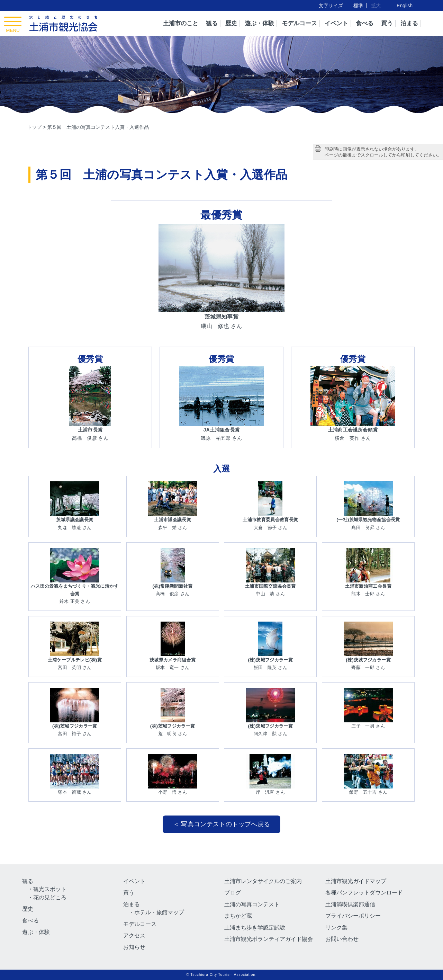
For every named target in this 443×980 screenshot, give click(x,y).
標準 (358, 6)
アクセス (134, 936)
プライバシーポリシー (353, 916)
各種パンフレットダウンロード (364, 893)
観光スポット (50, 889)
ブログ (233, 893)
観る (212, 23)
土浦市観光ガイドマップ (356, 881)
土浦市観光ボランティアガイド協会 (269, 939)
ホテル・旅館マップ (159, 912)
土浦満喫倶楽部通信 (350, 904)
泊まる (409, 23)
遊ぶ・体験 (259, 23)
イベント (336, 23)
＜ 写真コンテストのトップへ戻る (222, 824)
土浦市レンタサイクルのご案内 (263, 881)
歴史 (231, 23)
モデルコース (299, 23)
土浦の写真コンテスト (252, 904)
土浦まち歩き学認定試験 (255, 928)
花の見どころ (50, 897)
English (405, 6)
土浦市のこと (181, 23)
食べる (365, 23)
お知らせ (134, 947)
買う (387, 23)
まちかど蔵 (238, 916)
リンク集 (336, 928)
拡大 (376, 6)
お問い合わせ (342, 939)
